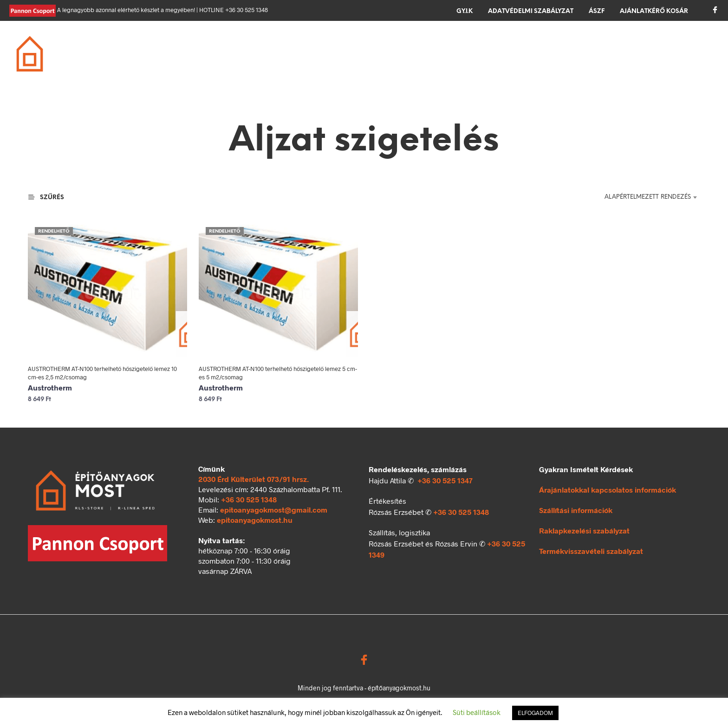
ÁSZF (597, 11)
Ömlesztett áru (560, 54)
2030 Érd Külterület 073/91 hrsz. (253, 479)
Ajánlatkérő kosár (654, 11)
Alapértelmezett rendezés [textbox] (648, 197)
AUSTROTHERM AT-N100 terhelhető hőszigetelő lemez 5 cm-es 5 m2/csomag (278, 373)
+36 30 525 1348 (249, 499)
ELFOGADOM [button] (535, 713)
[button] (676, 53)
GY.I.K (465, 11)
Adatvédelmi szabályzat (531, 11)
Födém (280, 54)
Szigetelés (373, 54)
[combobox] (646, 197)
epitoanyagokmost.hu (255, 520)
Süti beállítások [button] (477, 712)
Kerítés (495, 54)
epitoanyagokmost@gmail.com (274, 510)
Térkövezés (437, 54)
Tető (323, 54)
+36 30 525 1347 (445, 480)
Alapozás (175, 54)
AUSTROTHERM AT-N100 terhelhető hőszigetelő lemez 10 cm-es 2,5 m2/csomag (102, 373)
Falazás (230, 54)
